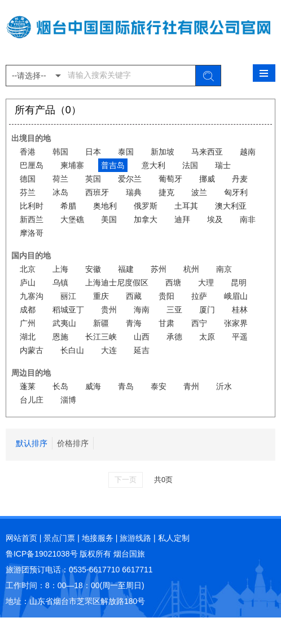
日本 (93, 152)
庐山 (28, 283)
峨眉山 (236, 296)
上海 (60, 269)
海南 (142, 310)
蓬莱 (28, 386)
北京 (28, 269)
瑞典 (134, 192)
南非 (248, 219)
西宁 (199, 323)
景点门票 (59, 538)
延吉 (142, 350)
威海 (93, 386)
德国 (28, 179)
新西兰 (32, 219)
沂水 (224, 386)
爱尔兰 (130, 179)
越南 (248, 152)
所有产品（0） (48, 110)
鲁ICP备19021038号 (42, 554)
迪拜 (182, 219)
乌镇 (60, 283)
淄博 (68, 400)
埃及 (215, 219)
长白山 (72, 350)
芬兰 (28, 192)
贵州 (109, 310)
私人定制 (174, 538)
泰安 (159, 386)
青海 (134, 323)
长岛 (60, 386)
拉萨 (199, 296)
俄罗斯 (146, 206)
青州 (191, 386)
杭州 (191, 269)
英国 (93, 179)
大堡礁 (72, 219)
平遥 (240, 337)
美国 (109, 219)
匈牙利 (236, 192)
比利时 (32, 206)
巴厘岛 (32, 165)
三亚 (174, 310)
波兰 (199, 192)
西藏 (134, 296)
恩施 (60, 337)
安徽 (93, 269)
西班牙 (97, 192)
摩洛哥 (32, 233)
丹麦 (240, 179)
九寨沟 (32, 296)
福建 (126, 269)
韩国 (60, 152)
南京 (224, 269)
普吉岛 (113, 165)
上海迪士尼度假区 (117, 283)
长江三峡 (101, 337)
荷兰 (60, 179)
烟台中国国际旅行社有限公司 (140, 32)
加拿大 (146, 219)
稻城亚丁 (68, 310)
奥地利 (105, 206)
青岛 (126, 386)
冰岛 (60, 192)
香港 (28, 152)
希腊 (68, 206)
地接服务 (98, 538)
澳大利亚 (231, 206)
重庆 (101, 296)
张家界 (236, 323)
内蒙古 (32, 350)
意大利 (153, 165)
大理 (206, 283)
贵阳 (166, 296)
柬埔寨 (72, 165)
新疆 (101, 323)
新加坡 (163, 152)
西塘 (173, 283)
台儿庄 (32, 400)
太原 (207, 337)
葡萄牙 (170, 179)
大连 (109, 350)
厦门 (207, 310)
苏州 (159, 269)
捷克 (166, 192)
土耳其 (186, 206)
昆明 (239, 283)
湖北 (28, 337)
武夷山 (64, 323)
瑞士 (223, 165)
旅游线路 (135, 538)
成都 (28, 310)
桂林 (240, 310)
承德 (174, 337)
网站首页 (21, 538)
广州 (28, 323)
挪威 (207, 179)
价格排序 (73, 443)
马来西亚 (207, 152)
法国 (190, 165)
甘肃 (166, 323)
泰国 (126, 152)
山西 (142, 337)
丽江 (68, 296)
